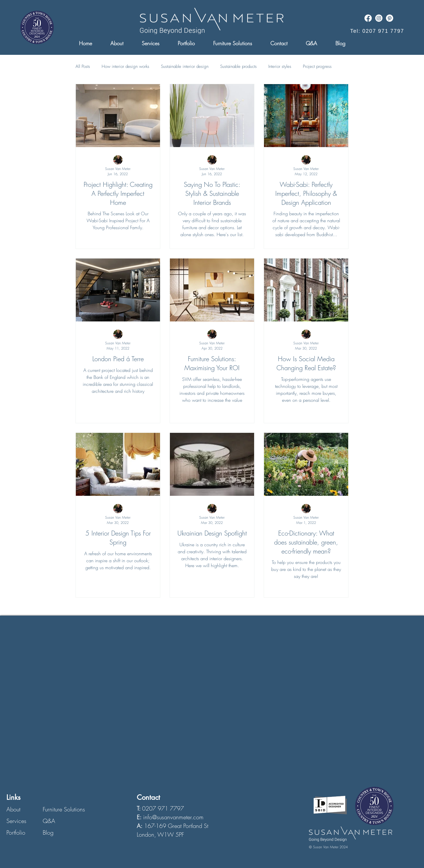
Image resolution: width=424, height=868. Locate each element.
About (13, 809)
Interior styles (280, 66)
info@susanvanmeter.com (173, 817)
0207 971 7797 (163, 808)
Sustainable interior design (185, 66)
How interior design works (125, 66)
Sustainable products (238, 66)
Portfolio (16, 832)
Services (16, 821)
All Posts (83, 66)
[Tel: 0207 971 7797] (377, 31)
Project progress (317, 66)
